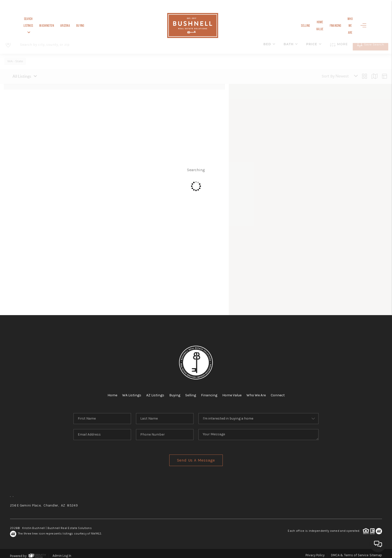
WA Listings (127, 391)
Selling (290, 25)
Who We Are (346, 25)
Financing (327, 25)
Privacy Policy (315, 551)
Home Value (307, 25)
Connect (284, 391)
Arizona (79, 25)
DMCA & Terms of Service (350, 551)
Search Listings (35, 25)
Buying (95, 25)
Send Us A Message (196, 456)
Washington (61, 25)
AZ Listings (152, 391)
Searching (196, 168)
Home (106, 391)
